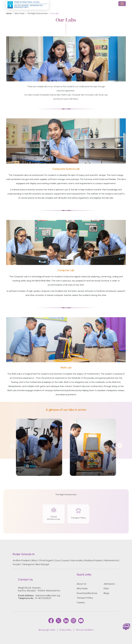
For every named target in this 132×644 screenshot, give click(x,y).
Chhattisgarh (46, 560)
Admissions (109, 584)
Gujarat (66, 560)
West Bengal (42, 564)
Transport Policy (85, 598)
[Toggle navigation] (122, 4)
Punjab (16, 564)
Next (120, 446)
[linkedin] (66, 621)
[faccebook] (51, 621)
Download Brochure (87, 593)
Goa (57, 560)
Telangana (28, 564)
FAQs (106, 589)
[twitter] (59, 621)
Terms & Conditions (84, 630)
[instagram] (73, 621)
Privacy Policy (66, 630)
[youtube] (81, 621)
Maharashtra (111, 560)
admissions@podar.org (48, 595)
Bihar (34, 560)
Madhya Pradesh (93, 560)
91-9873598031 (43, 598)
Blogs (106, 593)
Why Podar (82, 589)
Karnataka (77, 560)
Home (9, 14)
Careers (81, 602)
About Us (82, 584)
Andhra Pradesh (21, 560)
